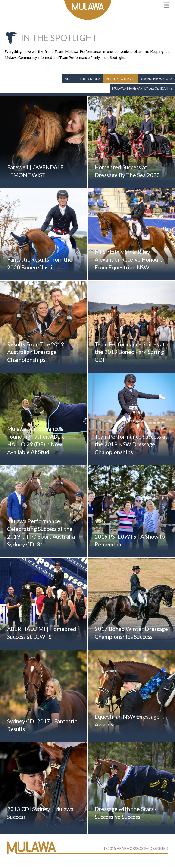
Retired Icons (88, 79)
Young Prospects (156, 79)
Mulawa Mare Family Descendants (142, 88)
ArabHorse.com (133, 848)
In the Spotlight (120, 79)
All (68, 79)
